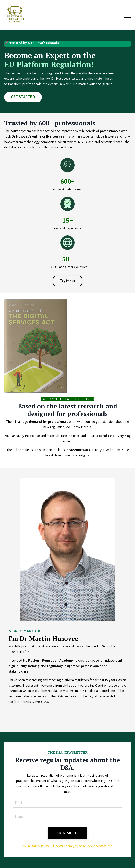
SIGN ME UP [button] (68, 833)
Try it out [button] (67, 281)
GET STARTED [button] (23, 97)
